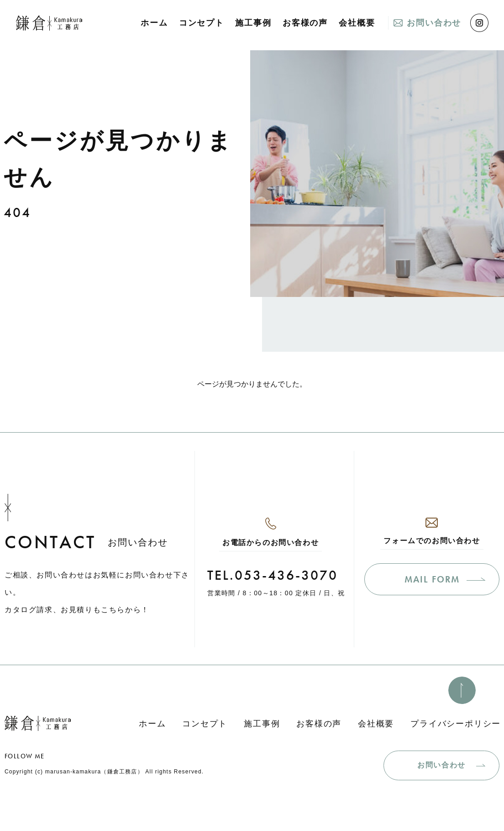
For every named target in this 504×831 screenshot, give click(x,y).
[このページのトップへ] (462, 690)
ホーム (154, 23)
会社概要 (357, 23)
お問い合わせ (434, 23)
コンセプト (202, 23)
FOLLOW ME (25, 756)
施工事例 (253, 23)
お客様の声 (305, 23)
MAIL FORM (432, 579)
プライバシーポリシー (456, 724)
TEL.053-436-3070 (273, 575)
